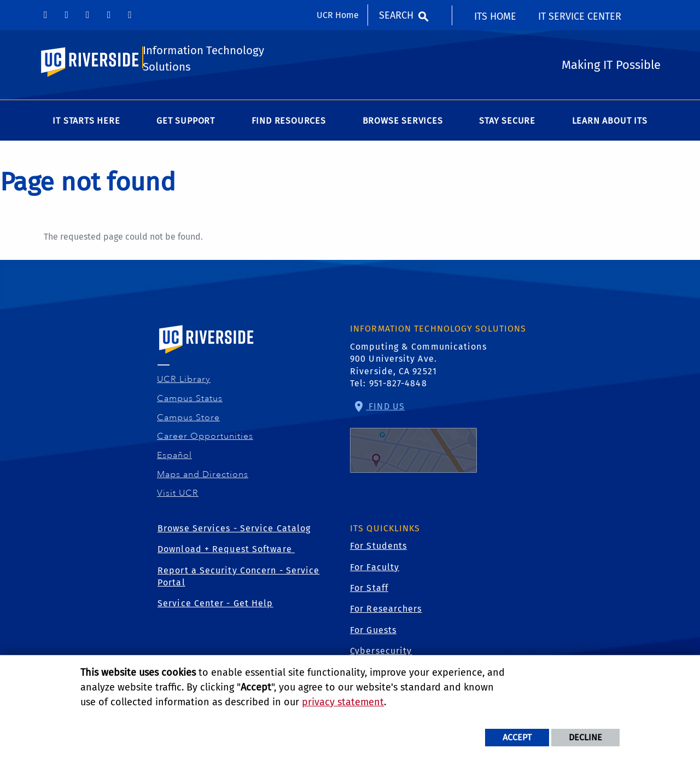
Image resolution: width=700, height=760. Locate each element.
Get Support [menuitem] (186, 124)
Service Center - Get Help (215, 607)
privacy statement (343, 702)
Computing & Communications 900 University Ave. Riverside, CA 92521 (418, 362)
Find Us (413, 440)
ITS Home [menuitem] (495, 16)
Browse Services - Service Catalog (234, 532)
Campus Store (189, 420)
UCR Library (184, 382)
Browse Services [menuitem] (403, 124)
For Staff (369, 591)
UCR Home (338, 15)
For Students (378, 549)
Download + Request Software (226, 552)
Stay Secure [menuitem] (507, 124)
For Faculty (375, 570)
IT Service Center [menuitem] (580, 16)
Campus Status (190, 402)
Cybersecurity (381, 654)
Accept (517, 737)
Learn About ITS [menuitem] (610, 124)
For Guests (373, 633)
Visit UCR (178, 496)
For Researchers (386, 612)
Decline (585, 737)
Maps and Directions (203, 477)
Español (175, 459)
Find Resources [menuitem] (289, 124)
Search (396, 15)
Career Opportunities (205, 439)
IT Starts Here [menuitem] (86, 124)
